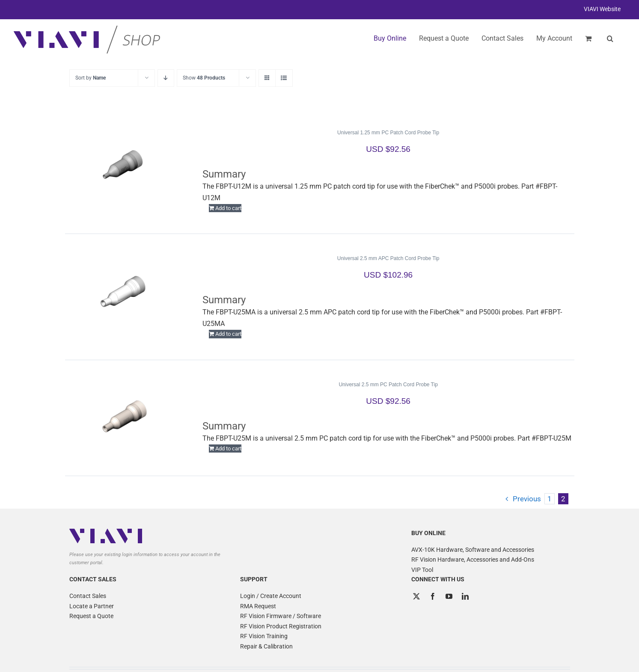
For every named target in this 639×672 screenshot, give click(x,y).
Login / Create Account (271, 596)
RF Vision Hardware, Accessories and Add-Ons (473, 560)
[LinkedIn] (465, 596)
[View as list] (284, 78)
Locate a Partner (92, 606)
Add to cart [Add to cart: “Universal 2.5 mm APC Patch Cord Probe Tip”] (228, 334)
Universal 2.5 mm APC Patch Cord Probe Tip (388, 258)
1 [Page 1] (550, 499)
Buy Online (390, 38)
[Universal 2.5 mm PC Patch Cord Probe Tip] (124, 418)
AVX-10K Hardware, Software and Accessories (473, 550)
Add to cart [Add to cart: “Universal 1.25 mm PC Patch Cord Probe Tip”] (228, 208)
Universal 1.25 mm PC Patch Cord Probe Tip (388, 133)
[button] (610, 38)
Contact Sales (88, 596)
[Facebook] (433, 596)
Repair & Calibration (266, 646)
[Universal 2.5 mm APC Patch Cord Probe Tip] (124, 292)
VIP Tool (422, 570)
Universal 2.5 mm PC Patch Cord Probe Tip (388, 385)
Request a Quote (91, 616)
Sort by (91, 78)
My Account (554, 38)
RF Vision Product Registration (281, 626)
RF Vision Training (264, 636)
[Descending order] (166, 78)
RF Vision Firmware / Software (281, 616)
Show (204, 78)
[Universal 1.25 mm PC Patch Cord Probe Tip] (124, 166)
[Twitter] (416, 596)
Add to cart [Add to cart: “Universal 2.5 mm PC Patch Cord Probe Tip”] (228, 448)
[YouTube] (449, 596)
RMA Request (258, 606)
